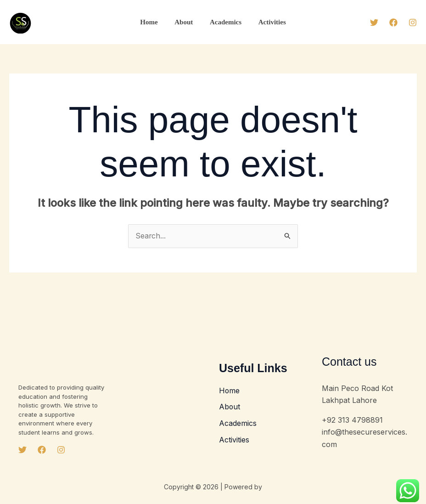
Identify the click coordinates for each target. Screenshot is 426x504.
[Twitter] (374, 23)
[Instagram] (413, 23)
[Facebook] (393, 23)
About (185, 22)
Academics (224, 22)
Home (153, 22)
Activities (268, 22)
